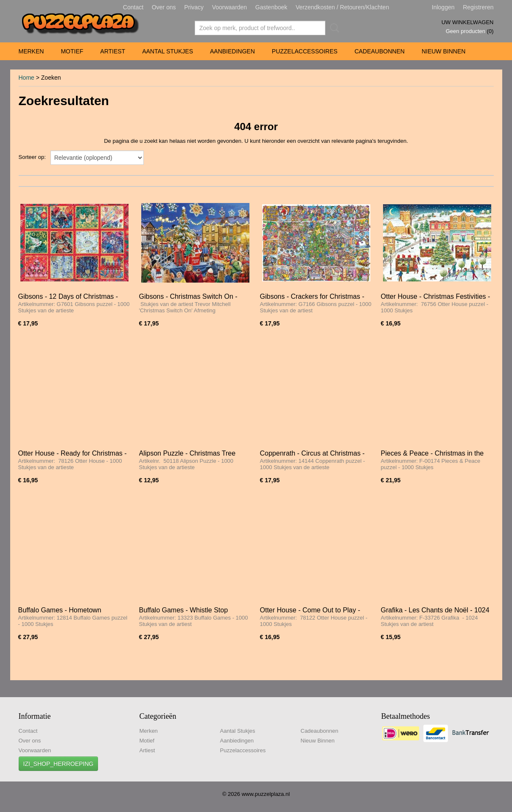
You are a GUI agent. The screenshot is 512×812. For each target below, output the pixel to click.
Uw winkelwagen (468, 22)
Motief (72, 51)
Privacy (194, 7)
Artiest (113, 51)
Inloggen (443, 7)
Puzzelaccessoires (305, 51)
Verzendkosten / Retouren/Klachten (342, 7)
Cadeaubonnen (380, 51)
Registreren (478, 7)
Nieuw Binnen (443, 51)
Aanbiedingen (232, 51)
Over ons (164, 7)
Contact (133, 7)
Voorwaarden (230, 7)
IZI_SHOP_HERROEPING (59, 764)
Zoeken (333, 28)
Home (27, 78)
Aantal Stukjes (168, 51)
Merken (31, 51)
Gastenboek (271, 7)
